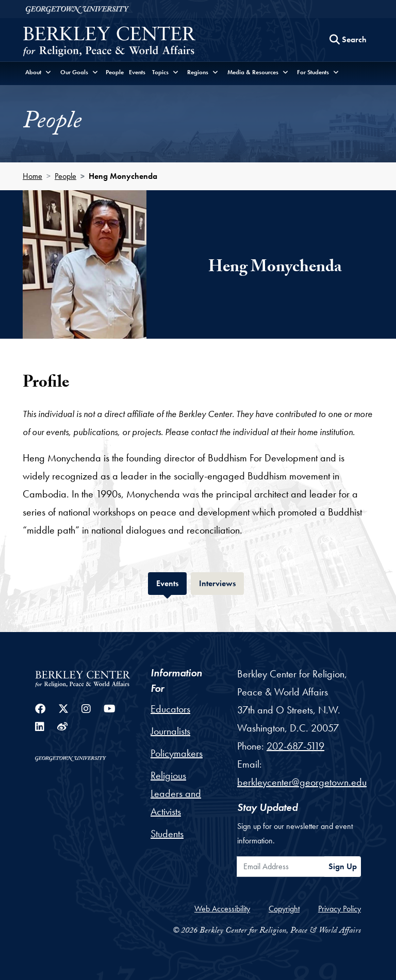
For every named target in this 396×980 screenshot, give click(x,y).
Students (167, 834)
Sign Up (343, 866)
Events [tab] (171, 582)
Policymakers (177, 753)
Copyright (284, 909)
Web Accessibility (222, 909)
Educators (170, 709)
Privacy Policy (340, 909)
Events (137, 72)
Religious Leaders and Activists (176, 793)
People (115, 72)
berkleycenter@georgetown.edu (302, 782)
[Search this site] (348, 40)
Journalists (170, 731)
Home (32, 176)
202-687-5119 (295, 746)
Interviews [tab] (221, 582)
